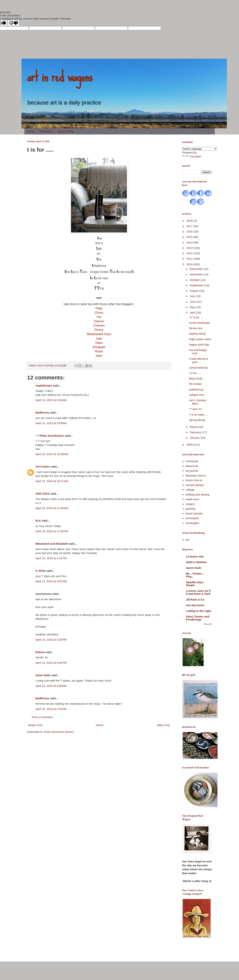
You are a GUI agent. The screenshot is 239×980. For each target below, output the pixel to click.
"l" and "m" (196, 409)
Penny (99, 330)
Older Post (163, 725)
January (195, 438)
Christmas (192, 461)
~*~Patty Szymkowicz (50, 436)
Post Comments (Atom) (59, 732)
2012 (190, 253)
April (193, 312)
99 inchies (195, 384)
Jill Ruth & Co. (196, 600)
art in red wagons (60, 76)
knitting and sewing (198, 494)
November (197, 274)
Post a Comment (42, 717)
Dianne (99, 321)
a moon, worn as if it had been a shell (198, 592)
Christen (99, 325)
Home (30, 131)
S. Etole (41, 571)
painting (191, 509)
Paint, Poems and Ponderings (198, 618)
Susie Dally (43, 675)
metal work (192, 499)
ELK (38, 521)
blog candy (196, 378)
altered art (192, 466)
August (194, 291)
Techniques (46, 131)
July (193, 296)
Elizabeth (99, 347)
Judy (99, 338)
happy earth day (199, 345)
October (195, 280)
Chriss (99, 313)
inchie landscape (200, 323)
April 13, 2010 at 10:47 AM (52, 481)
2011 (190, 259)
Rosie (99, 351)
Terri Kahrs (43, 467)
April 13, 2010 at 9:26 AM (51, 400)
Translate (192, 156)
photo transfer (194, 513)
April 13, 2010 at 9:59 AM (51, 423)
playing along (197, 334)
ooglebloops (44, 385)
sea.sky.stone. (195, 605)
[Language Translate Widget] (200, 149)
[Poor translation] (14, 23)
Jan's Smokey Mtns (198, 402)
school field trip (198, 368)
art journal (192, 471)
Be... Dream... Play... (195, 575)
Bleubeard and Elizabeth (52, 544)
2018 (190, 221)
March (194, 427)
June (193, 302)
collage (190, 490)
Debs (99, 343)
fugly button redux (200, 339)
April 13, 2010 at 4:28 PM (51, 640)
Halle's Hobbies (196, 562)
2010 (190, 264)
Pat (99, 317)
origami (190, 504)
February (196, 432)
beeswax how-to (196, 475)
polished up (196, 389)
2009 (190, 445)
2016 (190, 231)
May (193, 307)
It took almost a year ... (199, 360)
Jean (99, 356)
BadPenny (42, 413)
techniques (192, 518)
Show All (208, 624)
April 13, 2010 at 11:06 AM (52, 508)
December (197, 269)
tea (188, 540)
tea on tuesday (46, 365)
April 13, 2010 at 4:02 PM (51, 581)
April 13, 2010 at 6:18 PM (51, 663)
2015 (190, 237)
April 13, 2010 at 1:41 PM (51, 558)
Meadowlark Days (99, 334)
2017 (190, 226)
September (197, 285)
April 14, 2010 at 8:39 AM (51, 686)
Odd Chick (42, 494)
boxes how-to (194, 480)
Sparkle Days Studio (195, 584)
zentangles (192, 523)
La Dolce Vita (195, 557)
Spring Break (197, 420)
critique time (197, 395)
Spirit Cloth (194, 568)
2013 (190, 248)
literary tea (196, 328)
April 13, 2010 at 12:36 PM (52, 531)
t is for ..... (195, 373)
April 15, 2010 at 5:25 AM (51, 709)
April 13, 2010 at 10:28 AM (52, 454)
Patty (99, 308)
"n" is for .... (196, 317)
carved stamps (195, 485)
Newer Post (35, 725)
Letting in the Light (199, 611)
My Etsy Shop (66, 131)
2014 (190, 242)
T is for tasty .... (199, 415)
